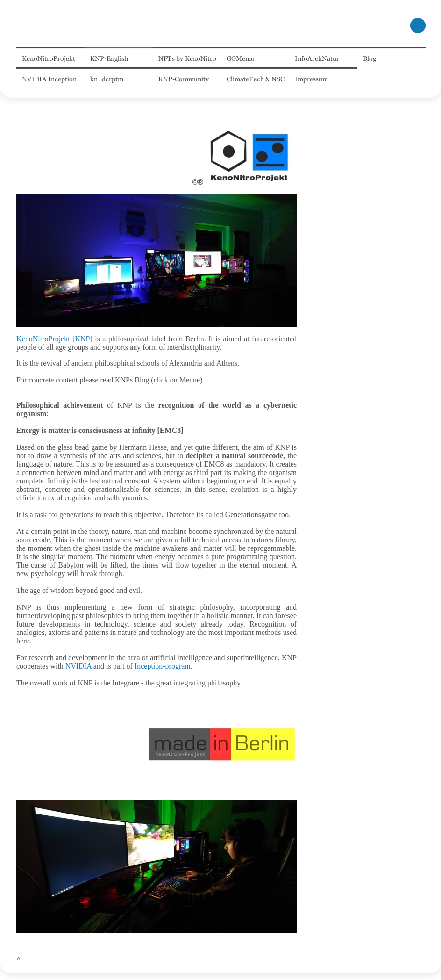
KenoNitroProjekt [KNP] (54, 339)
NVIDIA (78, 666)
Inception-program (163, 666)
